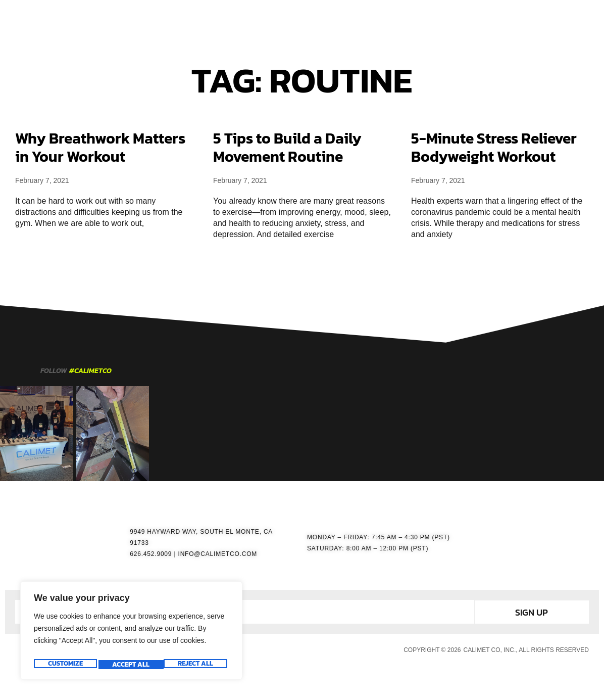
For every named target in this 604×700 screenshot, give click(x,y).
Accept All (197, 665)
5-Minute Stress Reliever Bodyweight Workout (494, 147)
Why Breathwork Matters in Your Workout (100, 147)
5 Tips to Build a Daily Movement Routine (287, 147)
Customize (64, 665)
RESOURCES (395, 21)
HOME (197, 21)
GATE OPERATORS (257, 21)
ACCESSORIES (331, 21)
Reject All (130, 665)
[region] (131, 633)
